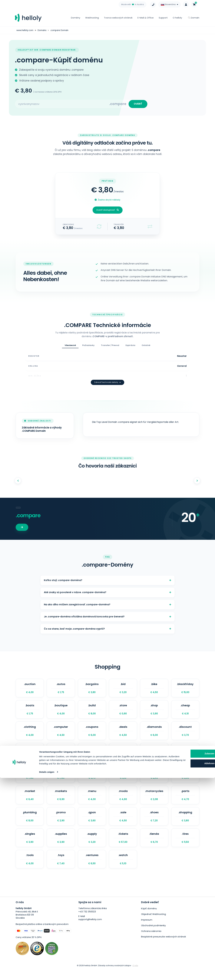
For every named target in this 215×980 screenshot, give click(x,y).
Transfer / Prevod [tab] (110, 347)
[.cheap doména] (185, 712)
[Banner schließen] (210, 949)
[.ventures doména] (92, 870)
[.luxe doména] (154, 780)
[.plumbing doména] (30, 825)
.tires (185, 847)
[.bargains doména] (92, 689)
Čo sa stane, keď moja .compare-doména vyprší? (107, 629)
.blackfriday (185, 689)
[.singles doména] (30, 847)
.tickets (123, 847)
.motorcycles (154, 802)
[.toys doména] (61, 870)
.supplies (61, 847)
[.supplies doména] (61, 847)
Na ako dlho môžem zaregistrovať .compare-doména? (107, 602)
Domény (76, 18)
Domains (43, 30)
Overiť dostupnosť (108, 211)
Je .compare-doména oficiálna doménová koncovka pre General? (107, 615)
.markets (61, 802)
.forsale (123, 757)
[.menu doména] (92, 802)
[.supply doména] (92, 847)
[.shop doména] (154, 712)
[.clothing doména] (30, 734)
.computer (61, 734)
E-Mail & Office (146, 18)
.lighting (123, 780)
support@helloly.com (90, 931)
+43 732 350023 (87, 923)
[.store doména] (123, 712)
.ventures (92, 870)
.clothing (30, 734)
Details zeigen (47, 974)
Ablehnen (185, 962)
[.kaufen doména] (92, 780)
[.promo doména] (61, 825)
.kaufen (92, 780)
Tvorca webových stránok (118, 18)
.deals (123, 734)
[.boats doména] (30, 712)
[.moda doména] (123, 802)
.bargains (92, 689)
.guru (185, 757)
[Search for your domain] (62, 105)
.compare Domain (61, 30)
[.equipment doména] (30, 757)
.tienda (154, 847)
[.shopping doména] (185, 825)
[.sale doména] (123, 825)
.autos (61, 689)
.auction (30, 689)
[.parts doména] (185, 802)
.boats (30, 712)
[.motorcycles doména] (154, 802)
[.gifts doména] (154, 757)
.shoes (154, 825)
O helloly (177, 18)
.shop (154, 712)
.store (123, 712)
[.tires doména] (185, 847)
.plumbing (30, 825)
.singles (30, 847)
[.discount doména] (185, 734)
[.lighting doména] (123, 780)
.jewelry (61, 780)
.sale (123, 825)
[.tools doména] (30, 870)
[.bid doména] (123, 689)
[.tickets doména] (123, 847)
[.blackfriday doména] (185, 689)
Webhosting (92, 18)
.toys (61, 870)
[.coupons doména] (92, 734)
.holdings (30, 780)
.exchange (61, 757)
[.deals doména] (123, 734)
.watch (123, 870)
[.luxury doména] (185, 780)
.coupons (92, 734)
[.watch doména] (123, 870)
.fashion (92, 757)
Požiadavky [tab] (88, 347)
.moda (123, 802)
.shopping (185, 825)
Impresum (147, 930)
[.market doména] (30, 802)
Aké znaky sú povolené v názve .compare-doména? (107, 589)
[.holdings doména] (30, 780)
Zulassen (184, 952)
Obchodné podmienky (153, 936)
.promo (61, 825)
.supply (92, 847)
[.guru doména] (185, 757)
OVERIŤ (137, 105)
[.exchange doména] (61, 757)
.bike (154, 689)
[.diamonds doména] (154, 734)
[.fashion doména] (92, 757)
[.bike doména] (154, 689)
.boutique (61, 712)
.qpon (92, 825)
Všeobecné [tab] (70, 347)
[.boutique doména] (61, 712)
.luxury (185, 780)
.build (92, 712)
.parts (185, 802)
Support (163, 18)
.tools (30, 870)
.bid (123, 689)
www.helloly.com (25, 30)
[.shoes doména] (154, 825)
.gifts (154, 757)
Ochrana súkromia (151, 941)
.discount (185, 734)
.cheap (185, 712)
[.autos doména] (61, 689)
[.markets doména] (61, 802)
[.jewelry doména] (61, 780)
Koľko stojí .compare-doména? (107, 575)
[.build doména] (92, 712)
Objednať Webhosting (153, 925)
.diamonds (154, 734)
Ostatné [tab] (146, 347)
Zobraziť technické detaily (107, 377)
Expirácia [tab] (130, 347)
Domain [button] (194, 18)
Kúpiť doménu (149, 920)
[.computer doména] (61, 734)
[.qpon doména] (92, 825)
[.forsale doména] (123, 757)
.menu (92, 802)
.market (30, 802)
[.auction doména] (30, 689)
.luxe (154, 780)
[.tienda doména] (154, 847)
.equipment (30, 757)
